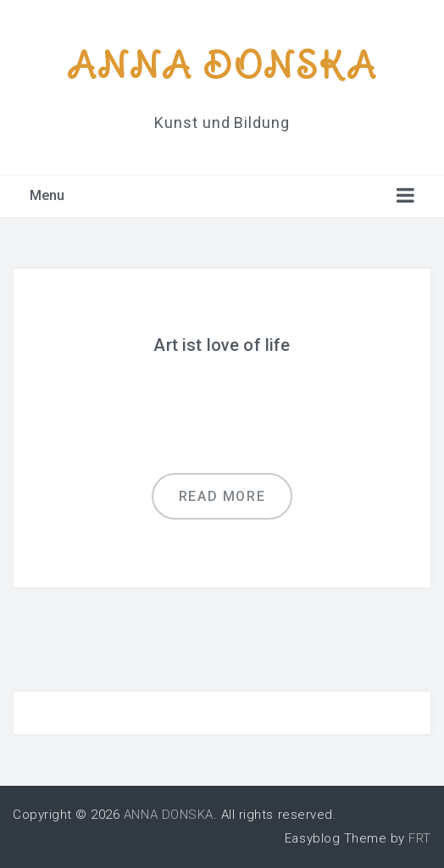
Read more (222, 496)
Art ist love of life (222, 345)
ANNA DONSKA (222, 65)
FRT (420, 838)
